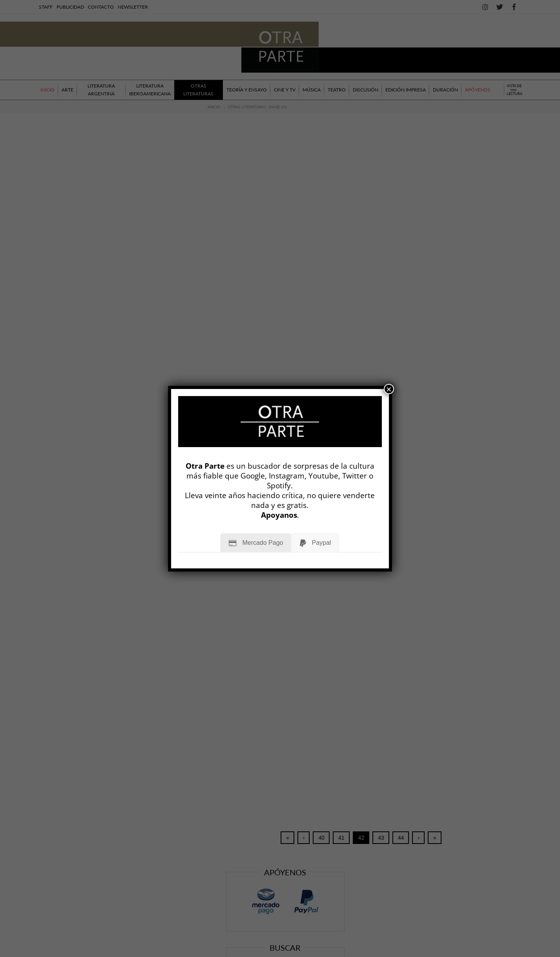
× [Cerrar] (389, 389)
